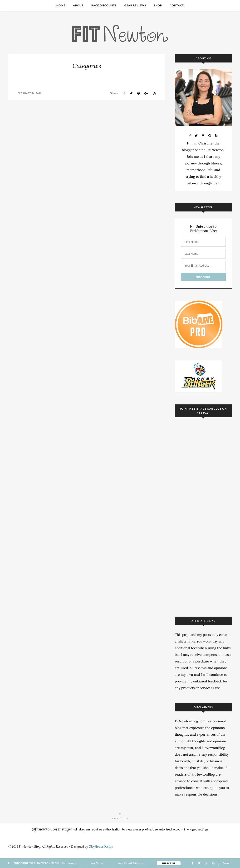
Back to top (120, 816)
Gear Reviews (135, 5)
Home (61, 5)
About (78, 5)
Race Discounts (104, 5)
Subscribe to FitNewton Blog (203, 229)
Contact (177, 5)
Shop (158, 5)
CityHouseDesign (101, 846)
